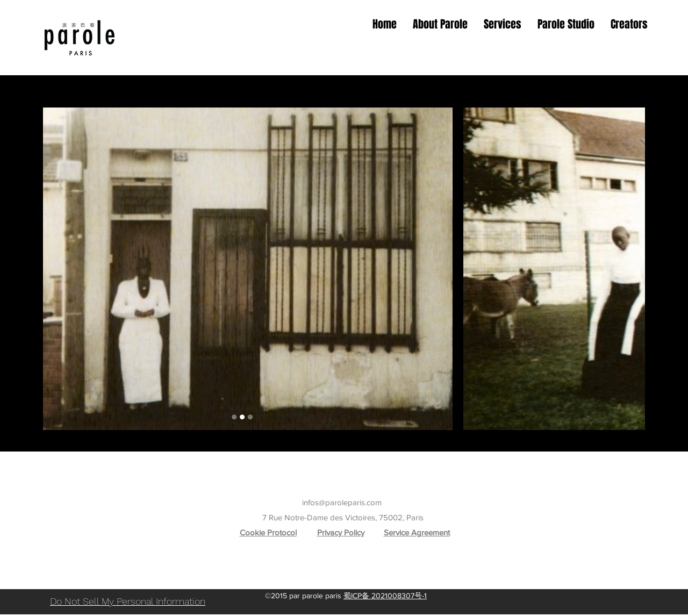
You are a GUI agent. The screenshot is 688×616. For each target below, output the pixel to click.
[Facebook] (352, 581)
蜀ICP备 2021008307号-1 (385, 596)
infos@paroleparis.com (342, 502)
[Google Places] (320, 581)
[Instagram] (336, 581)
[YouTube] (368, 581)
